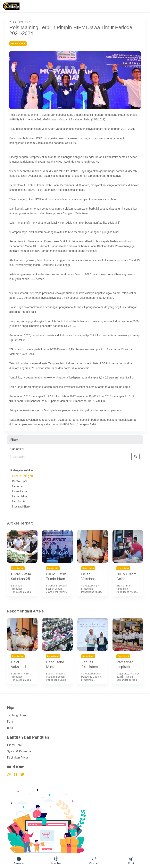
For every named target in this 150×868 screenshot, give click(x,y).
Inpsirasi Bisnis (21, 506)
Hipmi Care (14, 745)
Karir (10, 721)
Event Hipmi (20, 491)
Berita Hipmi (20, 481)
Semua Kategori (23, 476)
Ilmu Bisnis (19, 501)
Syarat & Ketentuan (20, 751)
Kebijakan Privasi (18, 757)
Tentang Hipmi (17, 715)
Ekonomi (18, 486)
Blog (10, 728)
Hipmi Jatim (20, 496)
